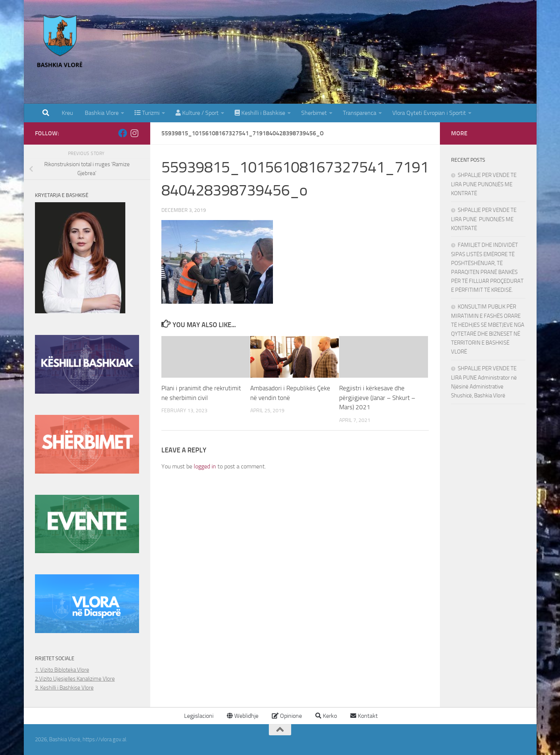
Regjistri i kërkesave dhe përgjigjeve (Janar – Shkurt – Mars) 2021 (377, 398)
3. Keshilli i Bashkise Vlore (64, 688)
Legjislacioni (198, 716)
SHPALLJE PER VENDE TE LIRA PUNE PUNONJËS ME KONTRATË (484, 184)
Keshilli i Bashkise (260, 113)
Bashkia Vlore (101, 113)
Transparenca (360, 113)
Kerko (326, 716)
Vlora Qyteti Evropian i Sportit (429, 113)
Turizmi (147, 113)
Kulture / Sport (197, 113)
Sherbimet (314, 113)
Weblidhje (243, 716)
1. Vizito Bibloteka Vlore (62, 670)
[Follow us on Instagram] (135, 133)
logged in (205, 466)
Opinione (287, 716)
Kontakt (364, 716)
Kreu (67, 113)
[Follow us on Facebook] (123, 133)
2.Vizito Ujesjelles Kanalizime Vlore (75, 679)
